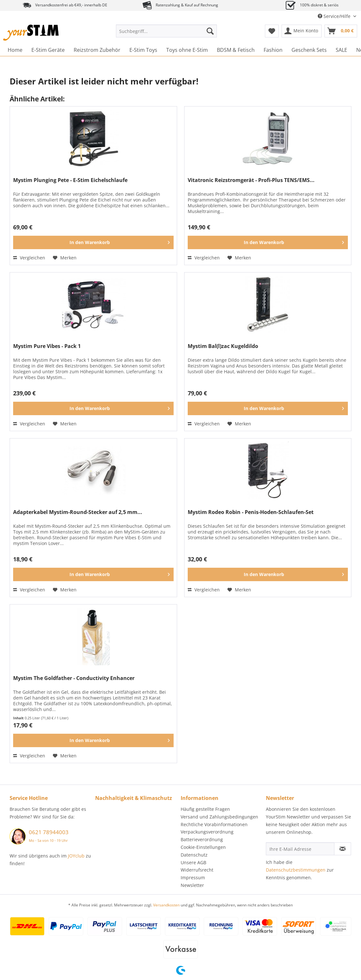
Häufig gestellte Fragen (205, 809)
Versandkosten (166, 905)
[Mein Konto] (302, 31)
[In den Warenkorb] (93, 242)
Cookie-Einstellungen (203, 847)
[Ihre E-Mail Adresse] (300, 849)
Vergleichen (29, 258)
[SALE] (341, 50)
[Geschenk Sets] (309, 50)
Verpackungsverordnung (207, 832)
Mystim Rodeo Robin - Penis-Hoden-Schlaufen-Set (251, 512)
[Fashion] (273, 50)
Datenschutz (194, 855)
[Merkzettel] (272, 31)
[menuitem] (167, 34)
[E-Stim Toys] (143, 50)
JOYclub (76, 856)
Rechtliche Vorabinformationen (214, 824)
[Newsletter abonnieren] (343, 849)
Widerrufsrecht (197, 870)
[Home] (15, 50)
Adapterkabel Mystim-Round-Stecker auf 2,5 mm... (78, 512)
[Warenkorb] (341, 31)
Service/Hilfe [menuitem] (335, 16)
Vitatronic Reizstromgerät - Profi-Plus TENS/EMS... (251, 180)
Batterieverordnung (202, 839)
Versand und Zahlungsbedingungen (219, 817)
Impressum (193, 877)
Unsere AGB (193, 862)
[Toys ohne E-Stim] (187, 50)
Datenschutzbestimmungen (296, 870)
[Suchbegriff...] (167, 31)
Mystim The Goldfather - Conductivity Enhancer (74, 678)
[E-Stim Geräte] (48, 50)
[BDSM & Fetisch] (236, 50)
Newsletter (192, 885)
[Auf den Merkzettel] (65, 258)
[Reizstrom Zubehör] (97, 50)
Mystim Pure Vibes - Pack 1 (47, 346)
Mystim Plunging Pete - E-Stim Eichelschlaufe (70, 180)
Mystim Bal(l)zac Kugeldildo (223, 346)
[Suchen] (210, 31)
